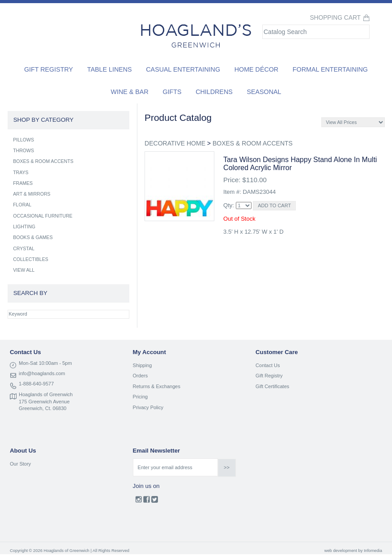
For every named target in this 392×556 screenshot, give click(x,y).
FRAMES (23, 183)
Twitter (155, 501)
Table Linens (110, 69)
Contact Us (268, 365)
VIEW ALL (24, 270)
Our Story (20, 464)
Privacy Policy (148, 407)
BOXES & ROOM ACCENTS (253, 143)
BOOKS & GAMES (33, 237)
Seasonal (264, 92)
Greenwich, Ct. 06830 (43, 408)
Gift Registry (49, 69)
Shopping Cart (335, 18)
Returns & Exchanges (157, 386)
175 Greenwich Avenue (44, 402)
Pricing (141, 397)
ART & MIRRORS (32, 194)
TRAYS (21, 172)
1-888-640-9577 (36, 384)
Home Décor (257, 69)
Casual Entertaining (183, 69)
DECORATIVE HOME (175, 143)
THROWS (23, 150)
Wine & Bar (130, 92)
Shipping (143, 365)
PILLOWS (23, 140)
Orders (141, 376)
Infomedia (373, 551)
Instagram (138, 501)
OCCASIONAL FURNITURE (43, 216)
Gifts (172, 92)
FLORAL (22, 205)
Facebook (147, 501)
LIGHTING (24, 227)
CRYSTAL (24, 248)
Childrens (214, 92)
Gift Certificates (272, 386)
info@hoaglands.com (42, 373)
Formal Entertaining (330, 69)
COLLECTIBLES (31, 259)
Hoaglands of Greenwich (46, 394)
